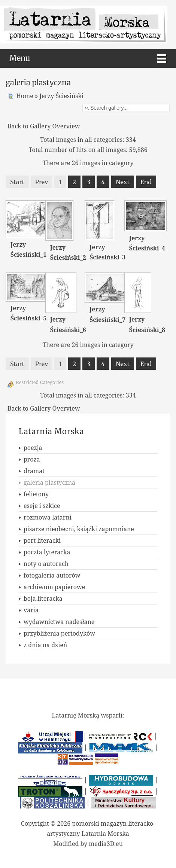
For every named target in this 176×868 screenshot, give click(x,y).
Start (17, 182)
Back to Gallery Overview (44, 126)
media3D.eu (106, 844)
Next (122, 182)
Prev (42, 182)
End (146, 182)
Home (25, 96)
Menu (20, 58)
